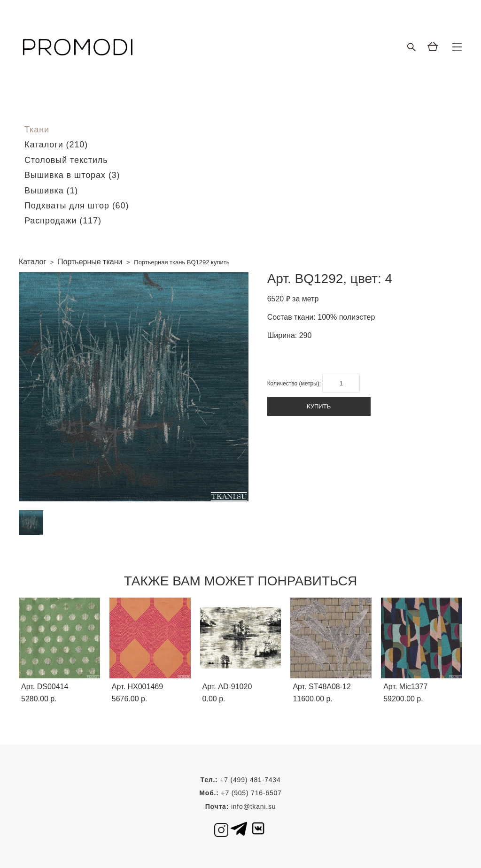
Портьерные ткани (90, 262)
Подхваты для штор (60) (77, 206)
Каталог (32, 262)
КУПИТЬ (319, 406)
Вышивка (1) (51, 191)
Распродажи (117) (63, 221)
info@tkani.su (253, 807)
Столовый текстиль (66, 160)
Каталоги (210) (56, 145)
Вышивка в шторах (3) (72, 175)
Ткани (37, 130)
